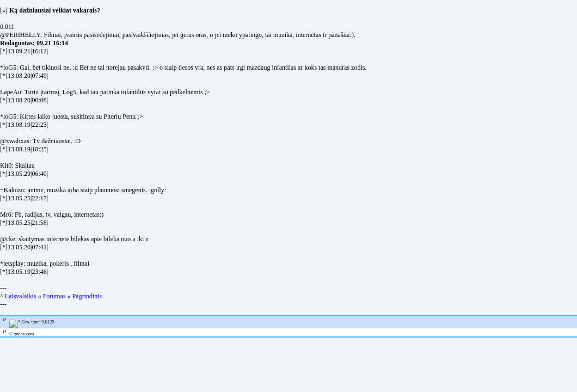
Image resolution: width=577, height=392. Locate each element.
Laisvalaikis (21, 296)
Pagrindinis (87, 296)
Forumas (54, 296)
